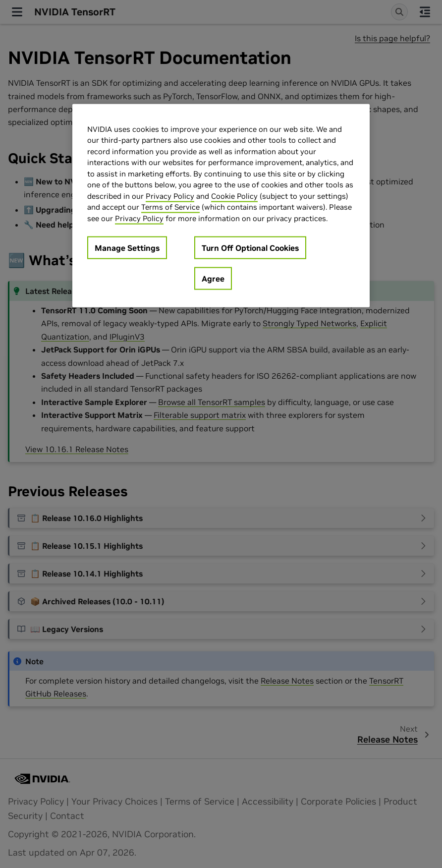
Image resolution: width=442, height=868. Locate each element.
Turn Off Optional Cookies (250, 248)
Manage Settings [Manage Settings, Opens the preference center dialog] (127, 248)
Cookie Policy (234, 196)
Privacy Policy (170, 196)
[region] (221, 205)
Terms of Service (170, 207)
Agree (213, 279)
